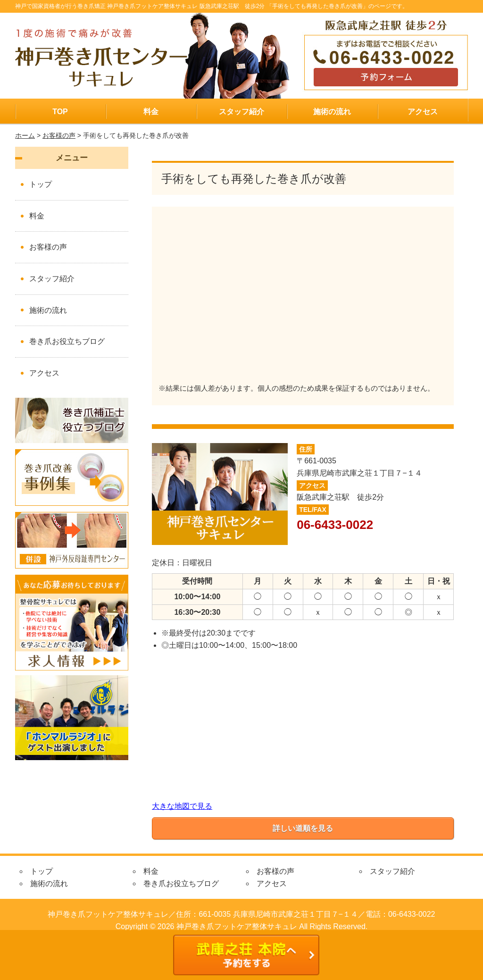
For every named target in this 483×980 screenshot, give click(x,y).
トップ (41, 184)
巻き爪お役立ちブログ (67, 341)
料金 (151, 112)
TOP (60, 112)
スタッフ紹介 (241, 112)
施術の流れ (332, 112)
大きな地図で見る (182, 806)
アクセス (423, 112)
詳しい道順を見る (303, 828)
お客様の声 (59, 135)
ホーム (25, 135)
